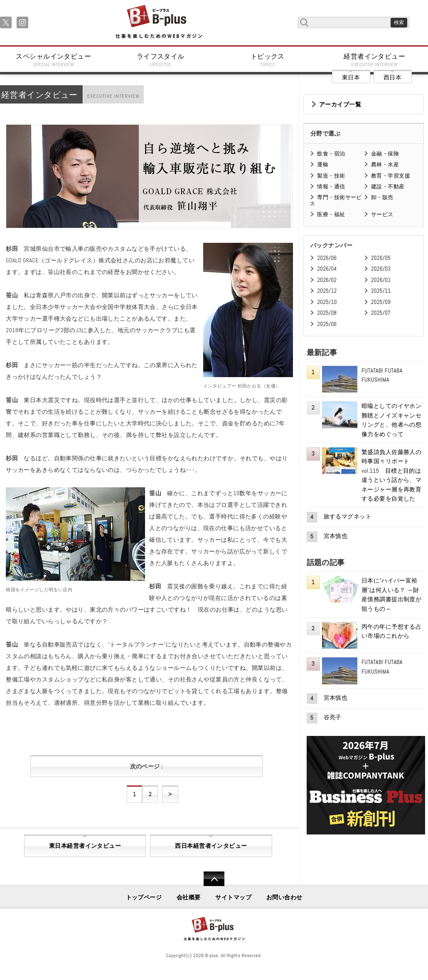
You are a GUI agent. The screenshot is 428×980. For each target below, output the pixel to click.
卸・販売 (382, 197)
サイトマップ (233, 897)
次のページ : (146, 766)
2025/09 (381, 302)
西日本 (392, 77)
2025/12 (327, 291)
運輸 (323, 164)
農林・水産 (385, 164)
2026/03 (381, 269)
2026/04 (327, 269)
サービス (382, 214)
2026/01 (381, 280)
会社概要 (189, 897)
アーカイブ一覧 (340, 104)
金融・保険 (385, 154)
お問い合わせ (284, 897)
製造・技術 (331, 176)
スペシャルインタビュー (54, 60)
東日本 (351, 77)
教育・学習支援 (391, 176)
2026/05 (381, 258)
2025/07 (381, 313)
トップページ (144, 897)
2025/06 (327, 324)
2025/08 (327, 313)
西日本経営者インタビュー (211, 846)
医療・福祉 (331, 214)
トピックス (268, 60)
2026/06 (327, 258)
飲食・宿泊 (331, 154)
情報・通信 (331, 186)
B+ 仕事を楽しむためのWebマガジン (159, 22)
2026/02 (327, 280)
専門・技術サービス (336, 200)
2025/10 (327, 302)
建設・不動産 (388, 186)
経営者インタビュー (375, 60)
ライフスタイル (161, 60)
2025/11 (381, 291)
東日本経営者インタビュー (85, 846)
